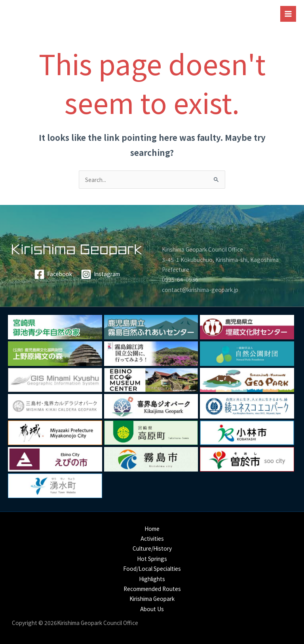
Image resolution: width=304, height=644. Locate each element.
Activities (152, 538)
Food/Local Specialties (152, 568)
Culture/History (152, 548)
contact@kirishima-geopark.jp (200, 290)
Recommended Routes (152, 589)
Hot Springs (152, 559)
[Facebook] (53, 274)
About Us (152, 609)
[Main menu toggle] (288, 14)
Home (152, 528)
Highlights (152, 579)
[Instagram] (101, 274)
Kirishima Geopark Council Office (202, 249)
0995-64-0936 (180, 279)
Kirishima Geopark (152, 599)
